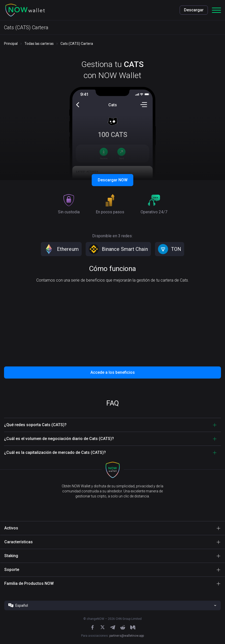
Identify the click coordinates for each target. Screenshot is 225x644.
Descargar (194, 10)
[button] (25, 10)
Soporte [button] (12, 570)
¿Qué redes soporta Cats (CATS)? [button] (35, 425)
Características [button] (19, 542)
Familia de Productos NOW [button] (29, 583)
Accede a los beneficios (113, 372)
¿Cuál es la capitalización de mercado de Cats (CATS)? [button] (55, 452)
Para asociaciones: (112, 636)
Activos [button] (11, 528)
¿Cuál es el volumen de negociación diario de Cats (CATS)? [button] (59, 439)
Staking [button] (11, 556)
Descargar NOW (113, 180)
